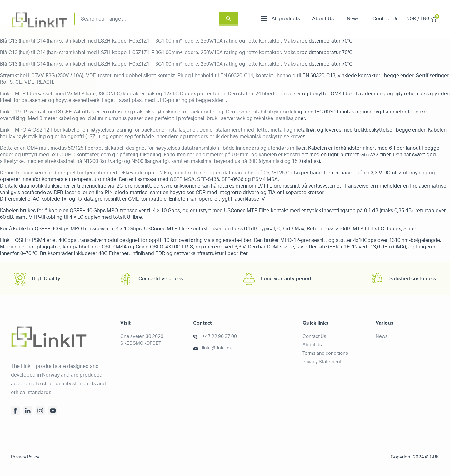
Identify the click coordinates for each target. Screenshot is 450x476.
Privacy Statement (322, 362)
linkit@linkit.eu (217, 348)
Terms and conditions (325, 353)
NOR (411, 19)
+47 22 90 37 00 (220, 336)
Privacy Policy (25, 457)
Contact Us (385, 19)
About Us (323, 19)
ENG (425, 19)
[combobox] (156, 19)
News (353, 19)
